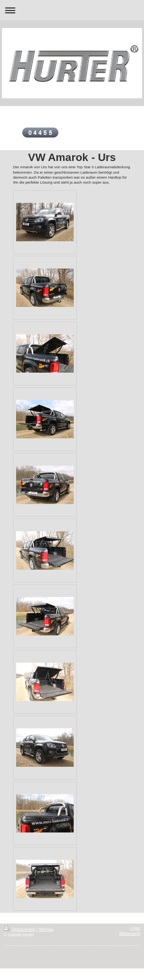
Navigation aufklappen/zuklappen (72, 10)
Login (135, 928)
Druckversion (20, 929)
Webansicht (130, 934)
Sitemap (46, 929)
